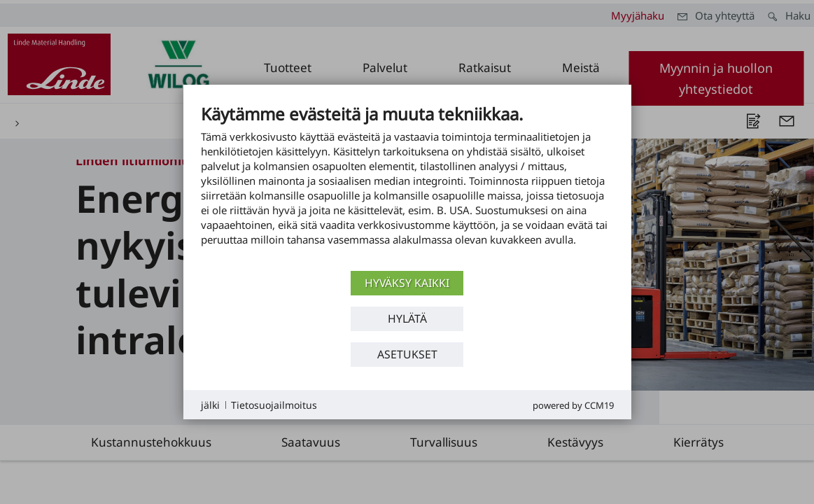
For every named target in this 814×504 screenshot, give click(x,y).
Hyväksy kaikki (407, 283)
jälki (210, 405)
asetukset (407, 354)
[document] (407, 185)
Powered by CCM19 (573, 405)
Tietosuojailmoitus (274, 405)
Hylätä (407, 318)
